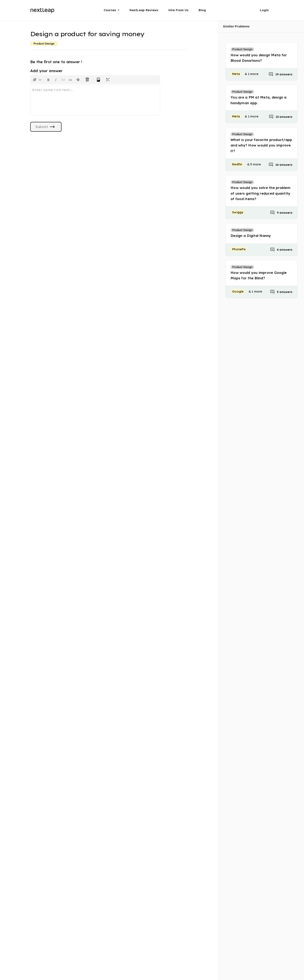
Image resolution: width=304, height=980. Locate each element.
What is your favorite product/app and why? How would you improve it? (261, 145)
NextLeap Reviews (144, 10)
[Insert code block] (63, 80)
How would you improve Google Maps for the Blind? (259, 275)
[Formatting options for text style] (37, 80)
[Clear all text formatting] (88, 80)
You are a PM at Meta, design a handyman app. (259, 100)
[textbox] (95, 100)
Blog (202, 10)
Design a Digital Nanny (251, 236)
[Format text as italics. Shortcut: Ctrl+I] (56, 80)
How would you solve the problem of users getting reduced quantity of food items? (260, 193)
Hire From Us (178, 10)
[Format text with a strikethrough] (79, 80)
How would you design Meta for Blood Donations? (259, 58)
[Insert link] (70, 80)
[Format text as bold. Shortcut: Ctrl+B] (49, 80)
